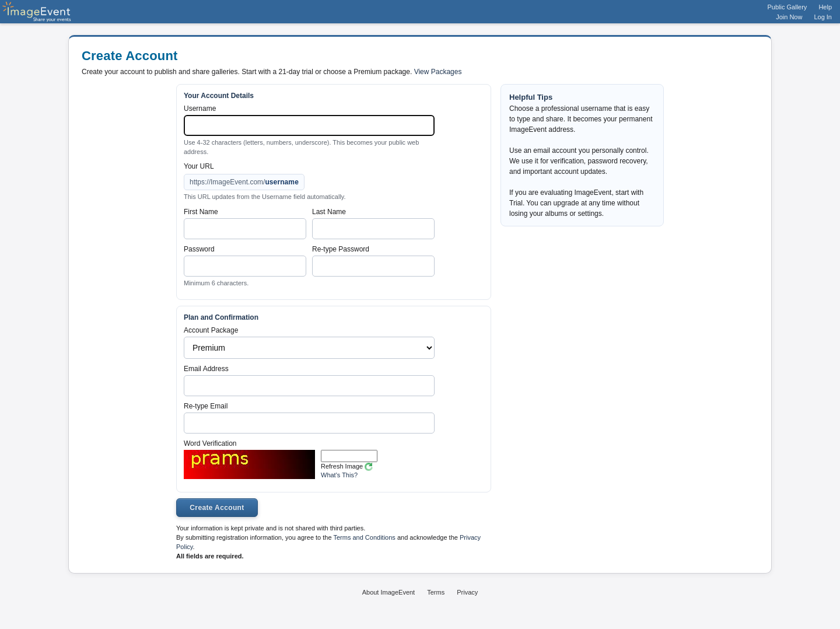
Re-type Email (206, 406)
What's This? (339, 475)
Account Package (211, 330)
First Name (201, 212)
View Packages (438, 72)
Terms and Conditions (364, 537)
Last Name (329, 212)
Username (200, 109)
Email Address (206, 369)
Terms (436, 592)
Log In (823, 17)
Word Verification (210, 443)
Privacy (467, 592)
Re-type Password (341, 249)
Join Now (789, 17)
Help (825, 7)
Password (199, 249)
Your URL (199, 166)
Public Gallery (787, 7)
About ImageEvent (389, 592)
